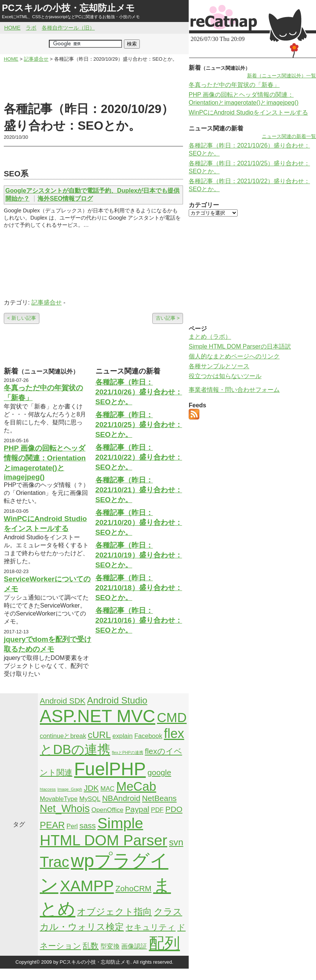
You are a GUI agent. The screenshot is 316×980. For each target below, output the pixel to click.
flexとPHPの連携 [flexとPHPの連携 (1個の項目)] (127, 752)
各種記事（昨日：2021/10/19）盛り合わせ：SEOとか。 (139, 555)
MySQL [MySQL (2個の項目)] (90, 799)
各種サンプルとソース (219, 366)
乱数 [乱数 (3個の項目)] (91, 946)
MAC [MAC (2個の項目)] (107, 789)
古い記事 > (168, 318)
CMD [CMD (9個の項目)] (172, 718)
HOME (12, 28)
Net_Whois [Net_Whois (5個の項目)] (65, 809)
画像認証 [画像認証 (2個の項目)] (134, 946)
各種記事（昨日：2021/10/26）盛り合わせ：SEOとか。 (139, 392)
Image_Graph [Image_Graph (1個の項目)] (70, 789)
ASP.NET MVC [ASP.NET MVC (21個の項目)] (98, 716)
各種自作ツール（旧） (68, 28)
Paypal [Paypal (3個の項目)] (137, 809)
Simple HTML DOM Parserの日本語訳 (240, 346)
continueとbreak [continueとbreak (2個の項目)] (63, 736)
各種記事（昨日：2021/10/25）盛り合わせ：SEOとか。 (139, 425)
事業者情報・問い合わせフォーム (234, 390)
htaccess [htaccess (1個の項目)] (48, 789)
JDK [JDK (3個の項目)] (91, 788)
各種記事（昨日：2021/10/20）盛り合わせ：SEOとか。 (139, 522)
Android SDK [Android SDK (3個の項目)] (63, 701)
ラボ (31, 28)
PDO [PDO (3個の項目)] (174, 809)
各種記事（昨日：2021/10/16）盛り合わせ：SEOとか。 (139, 620)
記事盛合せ (47, 302)
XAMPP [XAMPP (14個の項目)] (87, 886)
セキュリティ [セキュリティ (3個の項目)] (150, 927)
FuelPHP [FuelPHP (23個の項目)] (110, 769)
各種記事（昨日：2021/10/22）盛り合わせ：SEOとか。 (139, 457)
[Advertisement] (94, 82)
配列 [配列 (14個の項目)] (164, 943)
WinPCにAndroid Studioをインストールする (248, 112)
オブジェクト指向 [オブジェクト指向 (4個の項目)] (114, 912)
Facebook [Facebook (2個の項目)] (148, 736)
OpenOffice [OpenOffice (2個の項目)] (107, 810)
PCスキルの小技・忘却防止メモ (68, 8)
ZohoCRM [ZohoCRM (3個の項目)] (134, 888)
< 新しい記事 (22, 318)
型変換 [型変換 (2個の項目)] (110, 946)
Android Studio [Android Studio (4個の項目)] (117, 700)
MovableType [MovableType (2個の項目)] (59, 799)
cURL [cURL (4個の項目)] (99, 735)
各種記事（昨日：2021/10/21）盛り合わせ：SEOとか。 (139, 490)
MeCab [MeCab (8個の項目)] (136, 786)
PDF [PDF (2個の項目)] (157, 810)
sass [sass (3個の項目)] (88, 825)
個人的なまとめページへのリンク (234, 356)
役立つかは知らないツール (225, 376)
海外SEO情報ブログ (65, 199)
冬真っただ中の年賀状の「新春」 (234, 85)
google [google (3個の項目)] (159, 772)
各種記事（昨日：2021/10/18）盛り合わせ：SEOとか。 (139, 588)
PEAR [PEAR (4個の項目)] (52, 825)
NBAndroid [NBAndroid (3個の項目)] (121, 798)
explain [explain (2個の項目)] (123, 736)
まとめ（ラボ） (210, 337)
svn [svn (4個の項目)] (176, 842)
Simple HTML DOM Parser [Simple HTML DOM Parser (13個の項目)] (104, 832)
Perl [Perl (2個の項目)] (72, 826)
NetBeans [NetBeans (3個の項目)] (159, 798)
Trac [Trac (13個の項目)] (55, 862)
